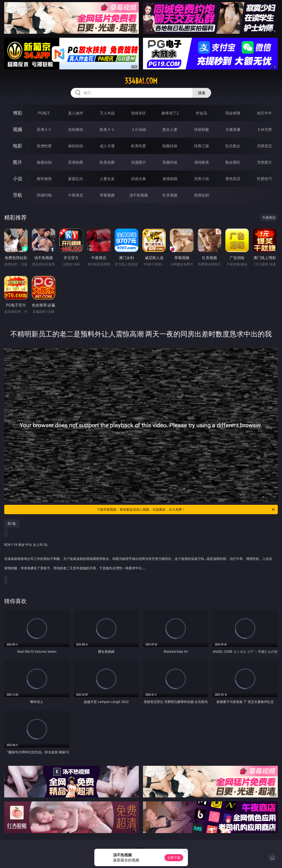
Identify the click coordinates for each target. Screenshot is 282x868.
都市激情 (44, 179)
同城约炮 (44, 195)
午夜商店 (76, 195)
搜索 (202, 93)
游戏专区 (139, 113)
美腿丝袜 (170, 162)
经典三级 (201, 146)
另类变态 (264, 146)
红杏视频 (170, 195)
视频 (18, 129)
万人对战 (107, 113)
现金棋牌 (233, 113)
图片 (18, 162)
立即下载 (174, 858)
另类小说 (201, 179)
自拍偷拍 (76, 129)
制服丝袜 (170, 146)
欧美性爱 (139, 146)
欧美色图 (107, 162)
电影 (18, 146)
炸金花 (201, 113)
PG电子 (44, 113)
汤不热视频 (139, 195)
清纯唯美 (201, 162)
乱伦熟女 (233, 146)
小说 (18, 179)
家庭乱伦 (76, 179)
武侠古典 (139, 179)
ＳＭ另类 (264, 129)
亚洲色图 (76, 162)
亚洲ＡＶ (44, 129)
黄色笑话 (233, 179)
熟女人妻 (170, 129)
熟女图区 (233, 162)
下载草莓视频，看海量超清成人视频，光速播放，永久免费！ (186, 509)
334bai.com (141, 81)
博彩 (18, 113)
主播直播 (233, 129)
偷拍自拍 (76, 146)
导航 (18, 195)
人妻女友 (107, 179)
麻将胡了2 (170, 113)
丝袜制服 (201, 129)
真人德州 (76, 113)
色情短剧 (201, 195)
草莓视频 (107, 195)
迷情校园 (170, 179)
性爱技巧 (264, 179)
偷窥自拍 (44, 162)
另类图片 (264, 162)
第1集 (12, 523)
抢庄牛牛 (264, 113)
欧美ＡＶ (107, 129)
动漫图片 (139, 162)
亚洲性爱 (44, 146)
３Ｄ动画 (139, 129)
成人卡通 (107, 146)
